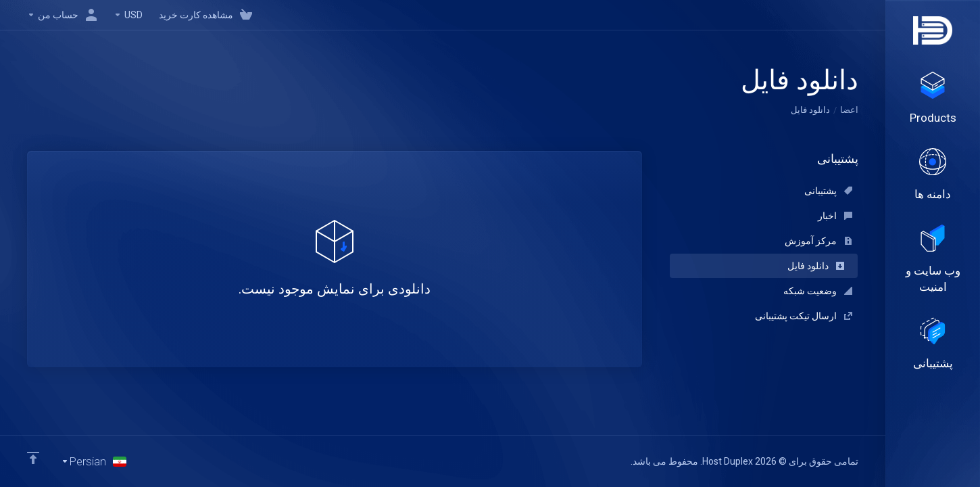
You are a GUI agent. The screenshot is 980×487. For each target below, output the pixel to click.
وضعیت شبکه (818, 291)
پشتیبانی (828, 191)
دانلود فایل (816, 266)
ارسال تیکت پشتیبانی (804, 316)
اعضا (849, 110)
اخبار (835, 216)
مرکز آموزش (818, 241)
